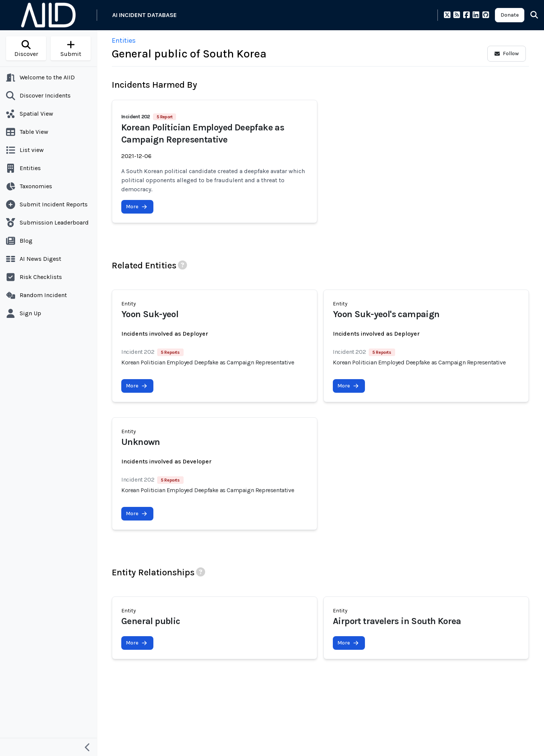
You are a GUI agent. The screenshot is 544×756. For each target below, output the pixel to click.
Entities (124, 40)
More (137, 207)
